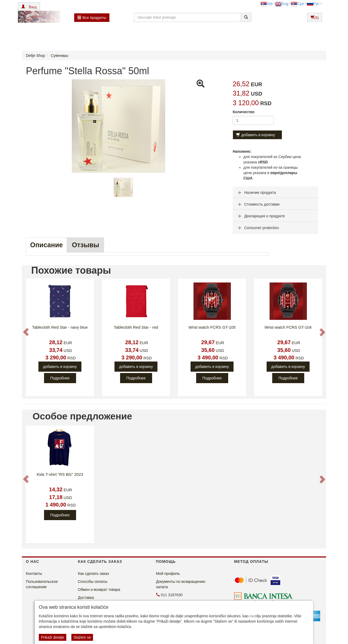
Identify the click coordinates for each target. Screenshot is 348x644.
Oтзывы (85, 245)
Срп (297, 4)
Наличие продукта (256, 193)
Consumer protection (258, 228)
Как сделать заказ (93, 574)
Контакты (34, 574)
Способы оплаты (93, 582)
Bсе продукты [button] (92, 18)
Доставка (86, 598)
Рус (313, 4)
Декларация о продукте (261, 216)
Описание (46, 245)
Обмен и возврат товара (99, 590)
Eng (282, 4)
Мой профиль (168, 574)
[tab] (275, 192)
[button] (29, 6)
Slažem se (82, 637)
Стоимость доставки (258, 204)
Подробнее (60, 378)
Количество (244, 112)
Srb (267, 4)
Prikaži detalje (52, 637)
